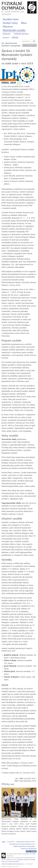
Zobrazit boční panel (30, 45)
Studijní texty (10, 23)
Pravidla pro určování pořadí (20, 844)
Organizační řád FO (23, 842)
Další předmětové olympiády (24, 846)
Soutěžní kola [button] (11, 19)
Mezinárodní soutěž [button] (14, 30)
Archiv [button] (6, 38)
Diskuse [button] (7, 34)
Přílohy (6, 784)
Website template (7, 866)
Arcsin (17, 866)
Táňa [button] (24, 23)
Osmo (15, 37)
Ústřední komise (21, 34)
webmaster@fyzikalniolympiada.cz (13, 864)
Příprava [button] (8, 27)
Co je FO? (11, 842)
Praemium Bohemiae (29, 848)
